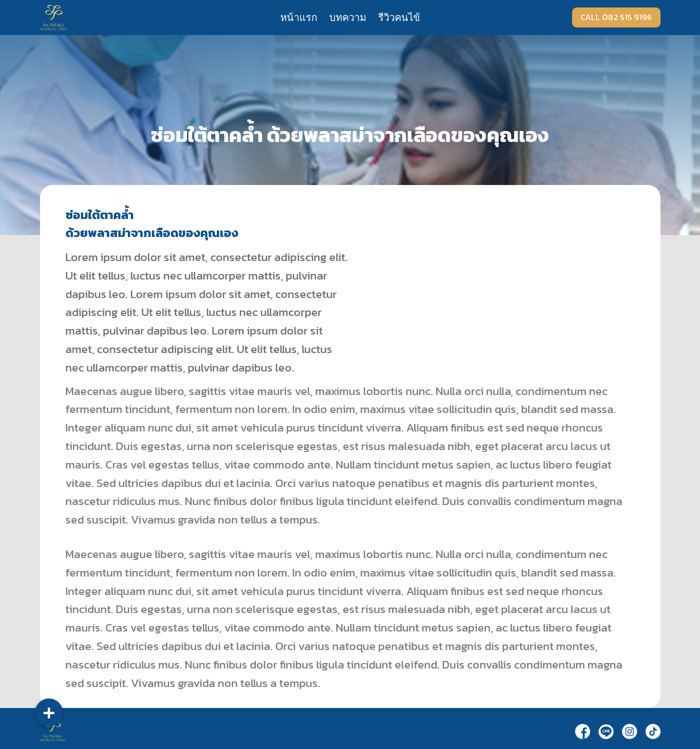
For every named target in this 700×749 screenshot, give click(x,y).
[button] (49, 712)
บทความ (348, 17)
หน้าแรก (299, 17)
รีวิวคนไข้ (399, 17)
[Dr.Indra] (54, 17)
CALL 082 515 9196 (616, 17)
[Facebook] (583, 731)
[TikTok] (653, 731)
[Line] (606, 731)
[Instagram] (630, 731)
